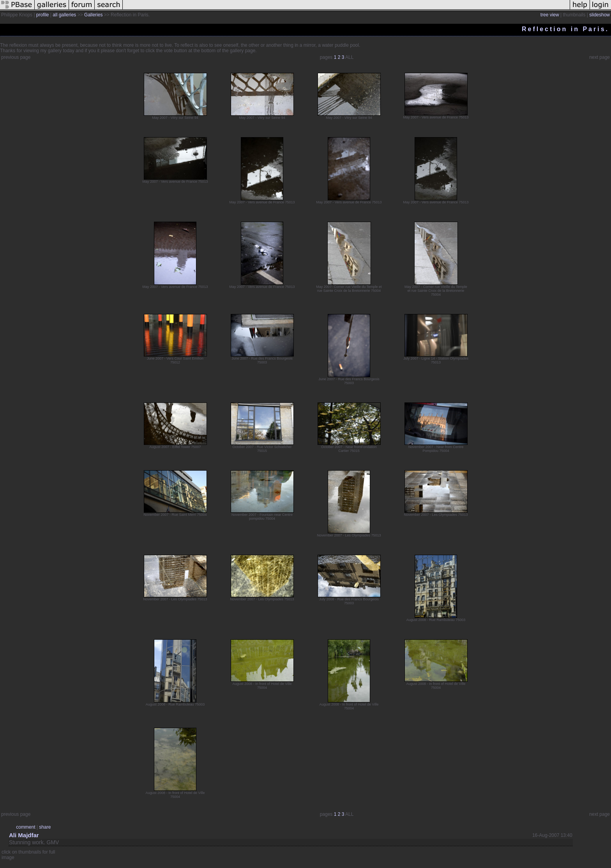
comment (26, 827)
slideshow (600, 15)
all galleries (64, 15)
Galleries (93, 15)
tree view (550, 15)
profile (43, 15)
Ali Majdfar (24, 835)
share (45, 827)
